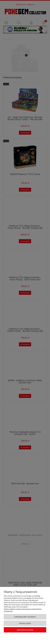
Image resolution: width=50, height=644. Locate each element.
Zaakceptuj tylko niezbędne (25, 617)
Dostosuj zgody (25, 623)
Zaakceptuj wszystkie (25, 630)
